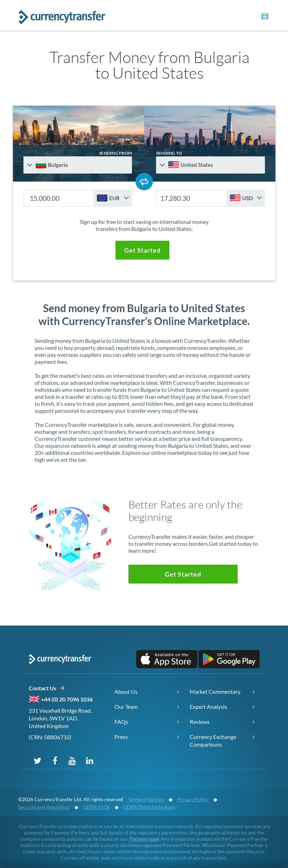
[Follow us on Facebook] (55, 760)
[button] (264, 17)
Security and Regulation (44, 807)
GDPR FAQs (97, 807)
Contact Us (47, 688)
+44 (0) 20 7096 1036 (67, 699)
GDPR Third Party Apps (149, 807)
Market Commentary (215, 691)
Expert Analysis (208, 707)
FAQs (121, 722)
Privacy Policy (193, 799)
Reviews (200, 722)
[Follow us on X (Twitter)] (37, 760)
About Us (126, 691)
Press (121, 737)
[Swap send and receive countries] (144, 182)
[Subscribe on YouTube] (72, 760)
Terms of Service (146, 799)
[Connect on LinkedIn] (90, 760)
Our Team (126, 707)
